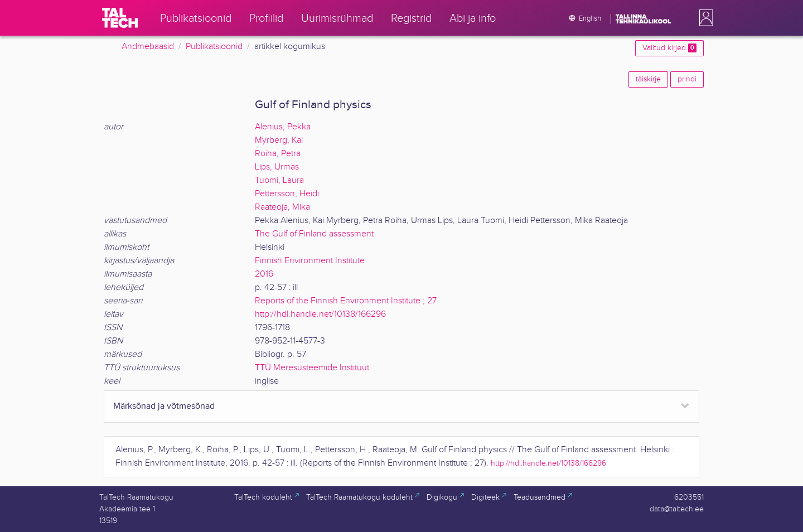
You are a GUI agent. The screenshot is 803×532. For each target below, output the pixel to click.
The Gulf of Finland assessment (314, 234)
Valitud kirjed (669, 48)
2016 (264, 274)
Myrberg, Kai (279, 140)
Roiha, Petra (278, 154)
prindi (687, 79)
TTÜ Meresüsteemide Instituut (312, 368)
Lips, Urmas (277, 167)
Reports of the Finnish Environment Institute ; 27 (346, 301)
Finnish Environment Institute (310, 261)
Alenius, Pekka (283, 127)
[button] (704, 18)
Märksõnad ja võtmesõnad (164, 406)
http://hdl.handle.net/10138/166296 (320, 314)
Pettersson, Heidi (287, 194)
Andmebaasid (148, 47)
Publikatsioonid (214, 47)
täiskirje (648, 79)
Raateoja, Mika (282, 207)
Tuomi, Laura (279, 180)
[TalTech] (120, 18)
